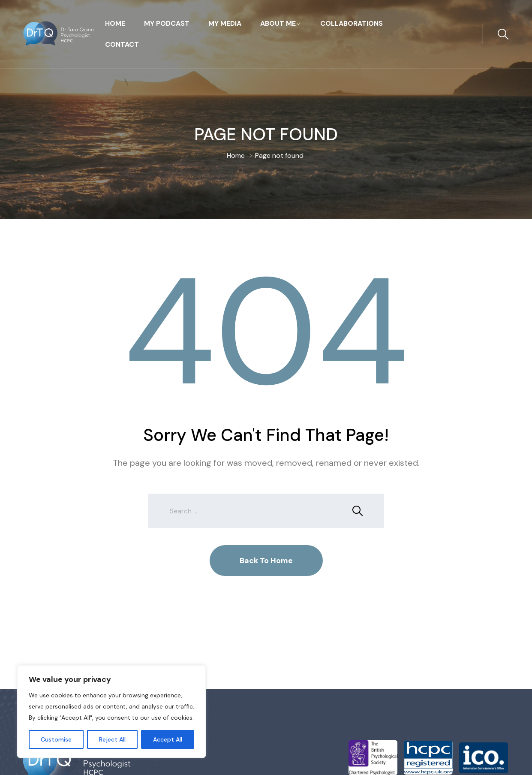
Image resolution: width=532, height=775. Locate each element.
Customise (56, 739)
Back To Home (266, 561)
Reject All (112, 739)
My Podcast (167, 23)
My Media (225, 23)
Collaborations (352, 23)
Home (115, 23)
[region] (111, 712)
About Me (278, 23)
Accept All (168, 739)
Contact (122, 44)
